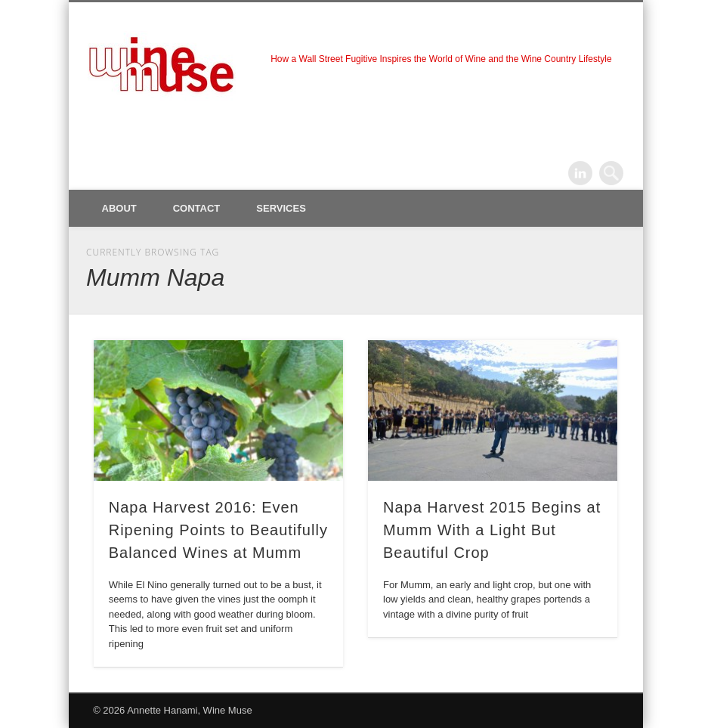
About (119, 208)
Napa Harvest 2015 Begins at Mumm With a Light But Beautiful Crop (492, 530)
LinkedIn (580, 173)
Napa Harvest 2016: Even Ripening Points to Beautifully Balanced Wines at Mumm (218, 530)
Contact (197, 208)
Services (281, 208)
